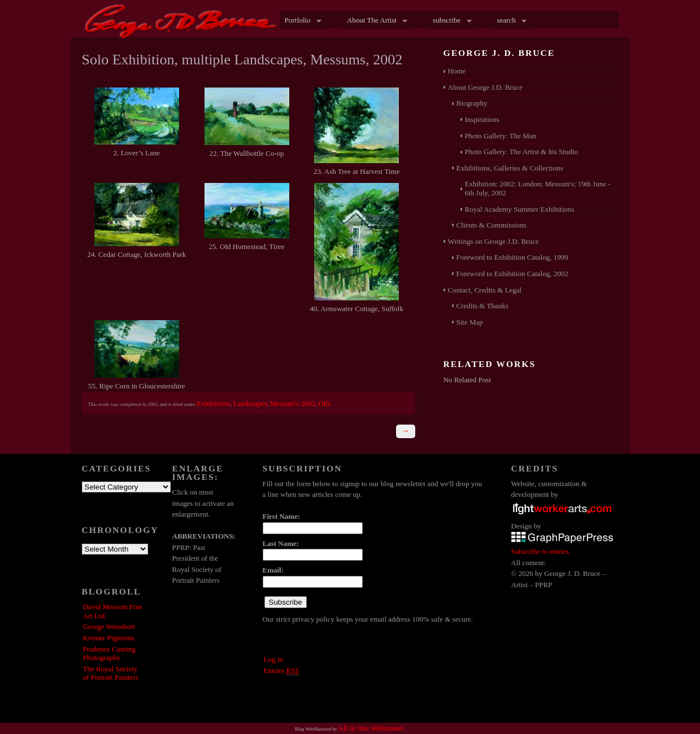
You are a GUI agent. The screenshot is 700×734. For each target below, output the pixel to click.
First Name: (282, 516)
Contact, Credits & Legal (485, 290)
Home (457, 71)
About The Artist (375, 21)
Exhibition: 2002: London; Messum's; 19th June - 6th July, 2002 (538, 188)
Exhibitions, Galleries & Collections (510, 168)
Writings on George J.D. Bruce (494, 241)
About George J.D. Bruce (485, 87)
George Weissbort (109, 626)
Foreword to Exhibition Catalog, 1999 (512, 257)
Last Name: (281, 543)
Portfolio (301, 21)
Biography (472, 103)
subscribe (450, 21)
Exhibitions (214, 403)
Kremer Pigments (109, 638)
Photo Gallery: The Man (501, 136)
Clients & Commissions (492, 225)
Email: (273, 570)
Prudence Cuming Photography (110, 654)
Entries (282, 671)
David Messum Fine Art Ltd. (113, 611)
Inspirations (482, 119)
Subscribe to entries (540, 551)
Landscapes (251, 403)
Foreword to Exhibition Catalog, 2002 (512, 274)
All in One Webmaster (371, 728)
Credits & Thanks (482, 306)
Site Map (470, 322)
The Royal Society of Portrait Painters (111, 673)
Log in (273, 659)
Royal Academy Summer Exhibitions (520, 209)
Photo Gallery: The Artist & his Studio (522, 152)
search (509, 21)
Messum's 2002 (293, 403)
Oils (324, 403)
